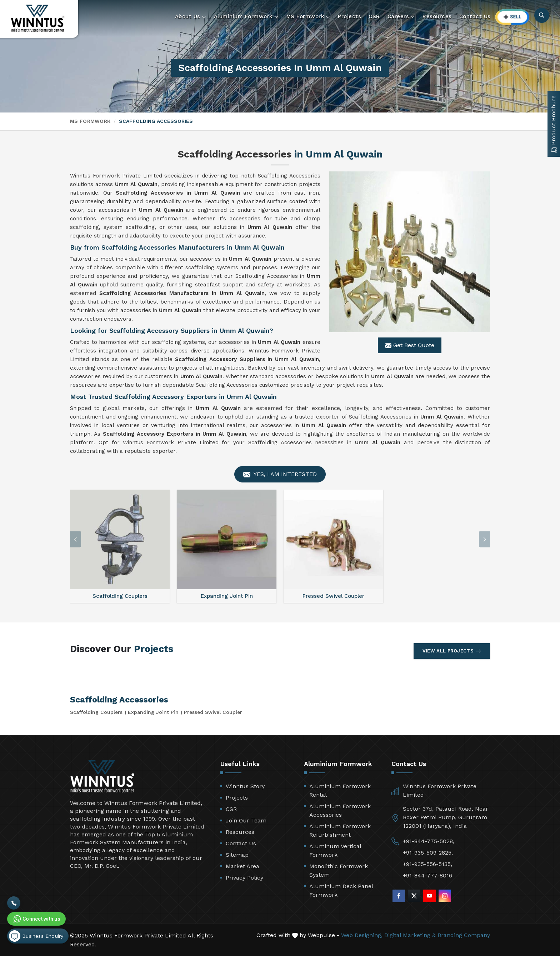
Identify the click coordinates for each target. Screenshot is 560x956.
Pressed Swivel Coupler (213, 712)
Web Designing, (362, 935)
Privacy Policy (244, 878)
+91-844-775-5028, (429, 841)
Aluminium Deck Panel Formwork (341, 890)
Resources (437, 16)
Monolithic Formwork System (339, 870)
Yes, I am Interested (280, 474)
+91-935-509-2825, (428, 853)
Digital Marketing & (410, 935)
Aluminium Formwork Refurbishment (340, 830)
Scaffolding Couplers (96, 712)
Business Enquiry (36, 936)
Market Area (242, 866)
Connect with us (36, 919)
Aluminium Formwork (246, 17)
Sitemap (237, 855)
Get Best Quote (410, 345)
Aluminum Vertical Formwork (335, 850)
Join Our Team (246, 820)
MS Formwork (309, 17)
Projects (349, 16)
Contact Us (475, 16)
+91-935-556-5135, (427, 864)
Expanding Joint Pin (153, 712)
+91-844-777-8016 (427, 875)
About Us (191, 17)
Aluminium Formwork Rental (340, 790)
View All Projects (452, 651)
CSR (374, 16)
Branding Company (464, 935)
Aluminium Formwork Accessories (340, 810)
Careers (401, 17)
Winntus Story (245, 786)
